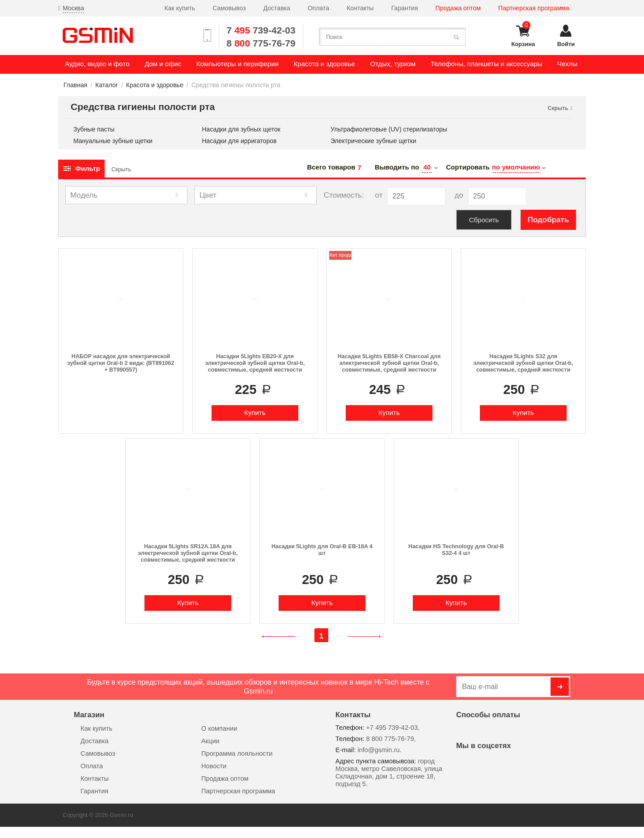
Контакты (360, 8)
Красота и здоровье (155, 85)
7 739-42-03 (261, 30)
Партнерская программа (534, 8)
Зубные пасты (94, 129)
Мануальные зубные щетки (113, 141)
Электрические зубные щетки (373, 141)
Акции (210, 741)
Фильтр (81, 168)
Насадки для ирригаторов (239, 141)
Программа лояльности (237, 753)
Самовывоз (229, 8)
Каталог (107, 85)
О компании (219, 728)
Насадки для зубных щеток (241, 129)
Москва (73, 8)
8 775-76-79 (261, 43)
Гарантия (405, 8)
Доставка (277, 8)
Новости (214, 766)
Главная (75, 85)
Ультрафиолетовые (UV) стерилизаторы (389, 129)
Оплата (318, 8)
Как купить (180, 8)
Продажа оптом (458, 8)
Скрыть (121, 169)
